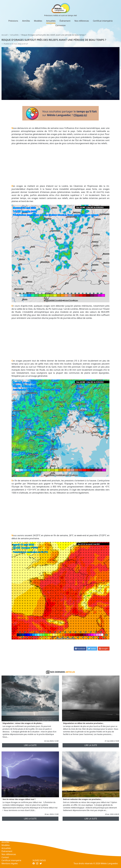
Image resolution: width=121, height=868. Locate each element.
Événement (65, 21)
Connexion (60, 25)
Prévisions (13, 21)
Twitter (92, 649)
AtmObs (26, 21)
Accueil (5, 35)
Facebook (80, 649)
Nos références (82, 21)
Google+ (104, 649)
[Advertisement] (61, 165)
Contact (5, 857)
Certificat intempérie (103, 21)
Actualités (51, 21)
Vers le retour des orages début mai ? (19, 799)
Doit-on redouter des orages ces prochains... (83, 799)
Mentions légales (10, 863)
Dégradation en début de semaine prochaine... (84, 723)
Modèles (38, 21)
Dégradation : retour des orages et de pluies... (23, 723)
